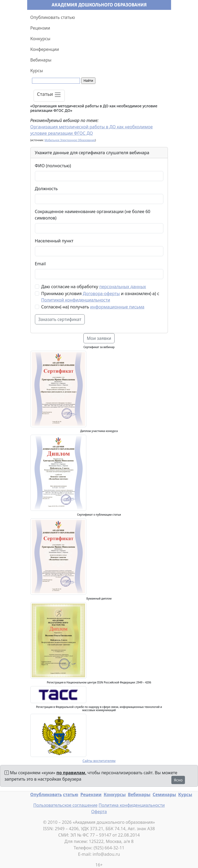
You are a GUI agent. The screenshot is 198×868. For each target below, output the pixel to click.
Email (40, 264)
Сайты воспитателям (99, 761)
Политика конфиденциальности (132, 805)
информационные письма (117, 307)
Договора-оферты (101, 294)
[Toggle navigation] (49, 96)
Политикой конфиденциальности (76, 300)
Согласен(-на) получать (93, 307)
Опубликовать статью (53, 17)
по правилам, (71, 773)
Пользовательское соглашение (65, 805)
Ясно (178, 780)
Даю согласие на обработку (94, 287)
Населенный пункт (54, 241)
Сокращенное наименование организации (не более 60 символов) (93, 215)
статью (70, 794)
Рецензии (40, 28)
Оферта (99, 812)
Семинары (164, 794)
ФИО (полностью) (53, 166)
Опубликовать (46, 794)
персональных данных (123, 287)
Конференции (45, 49)
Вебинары (41, 60)
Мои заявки (99, 338)
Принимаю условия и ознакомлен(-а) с (100, 297)
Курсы (37, 71)
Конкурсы (40, 39)
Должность (46, 189)
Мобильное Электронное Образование (70, 140)
